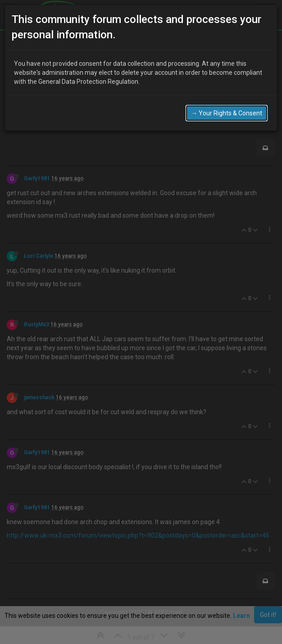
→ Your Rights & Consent (227, 113)
